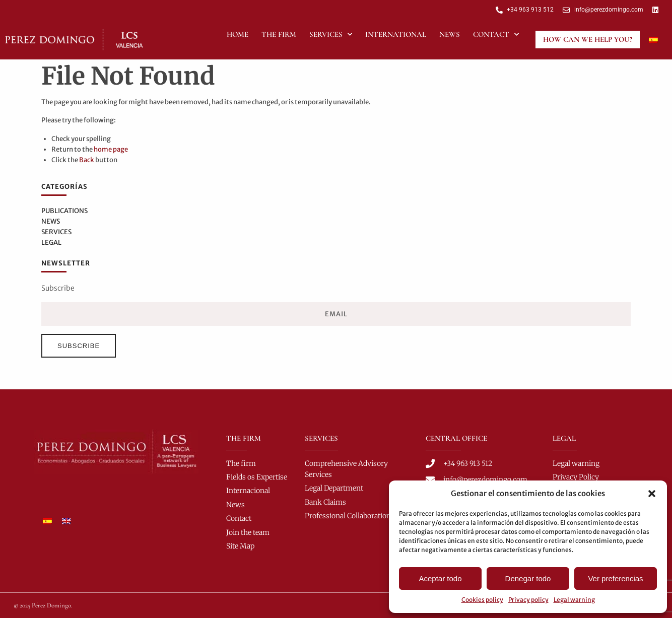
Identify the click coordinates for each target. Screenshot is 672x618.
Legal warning (574, 600)
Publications (64, 211)
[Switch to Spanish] (653, 39)
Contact (496, 34)
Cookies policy (482, 600)
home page (111, 149)
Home (238, 34)
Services (331, 34)
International (396, 34)
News (450, 34)
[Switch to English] (66, 521)
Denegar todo (528, 578)
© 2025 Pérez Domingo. (43, 605)
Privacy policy (528, 600)
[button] (652, 494)
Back (87, 160)
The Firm (279, 34)
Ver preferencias (615, 578)
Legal (51, 243)
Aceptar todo (440, 578)
